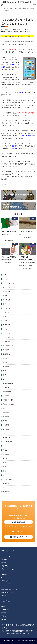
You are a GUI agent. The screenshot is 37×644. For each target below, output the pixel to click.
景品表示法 (7, 417)
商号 (4, 371)
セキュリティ (7, 291)
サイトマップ (6, 584)
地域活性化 (7, 387)
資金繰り (6, 483)
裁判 (4, 475)
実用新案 (6, 396)
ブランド (6, 321)
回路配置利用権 (8, 383)
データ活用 (7, 300)
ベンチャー (7, 329)
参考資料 (6, 367)
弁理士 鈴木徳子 (8, 400)
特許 (22, 31)
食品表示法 (7, 492)
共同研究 (6, 358)
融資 (4, 471)
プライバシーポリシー (9, 569)
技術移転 (6, 412)
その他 (5, 296)
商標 (28, 29)
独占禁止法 (7, 437)
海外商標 (6, 429)
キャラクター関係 (9, 287)
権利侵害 (6, 425)
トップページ (6, 556)
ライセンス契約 (8, 337)
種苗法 (5, 450)
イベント (6, 279)
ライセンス (7, 333)
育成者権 (6, 454)
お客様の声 (5, 566)
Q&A (3, 578)
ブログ (4, 596)
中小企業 (6, 350)
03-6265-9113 (20, 522)
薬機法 (5, 467)
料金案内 (4, 574)
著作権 (29, 31)
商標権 (4, 616)
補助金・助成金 (8, 479)
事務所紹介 (5, 559)
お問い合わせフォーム (20, 537)
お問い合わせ (6, 581)
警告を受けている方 (8, 593)
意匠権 (4, 613)
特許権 (4, 606)
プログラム (7, 325)
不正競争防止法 (8, 346)
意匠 (17, 31)
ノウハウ (6, 312)
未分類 (5, 421)
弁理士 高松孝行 (8, 31)
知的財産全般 (7, 442)
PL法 (5, 275)
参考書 (5, 362)
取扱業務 (4, 563)
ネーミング (7, 308)
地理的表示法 (7, 392)
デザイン (6, 304)
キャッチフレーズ (9, 283)
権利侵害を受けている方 (9, 589)
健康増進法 (7, 354)
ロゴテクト (7, 341)
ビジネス (6, 316)
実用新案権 (5, 610)
